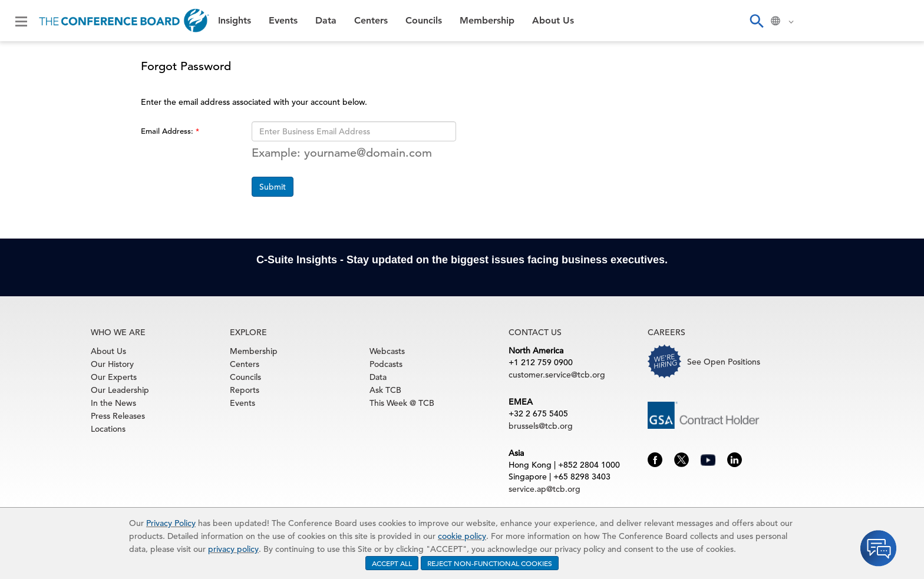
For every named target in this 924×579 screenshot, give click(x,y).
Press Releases (118, 416)
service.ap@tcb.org (544, 489)
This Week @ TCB (402, 403)
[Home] (124, 21)
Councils (424, 21)
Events (283, 21)
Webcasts (387, 351)
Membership (487, 21)
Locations (108, 429)
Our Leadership (120, 390)
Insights (235, 21)
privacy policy (233, 549)
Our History (112, 364)
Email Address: (168, 131)
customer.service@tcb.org (557, 375)
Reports (245, 390)
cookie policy (462, 536)
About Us (553, 21)
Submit (273, 187)
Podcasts (386, 364)
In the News (113, 403)
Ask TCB (385, 390)
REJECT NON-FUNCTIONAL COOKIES (490, 563)
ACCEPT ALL (392, 563)
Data (326, 21)
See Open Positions (724, 362)
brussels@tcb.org (541, 426)
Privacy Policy (171, 523)
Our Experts (114, 377)
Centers (371, 21)
